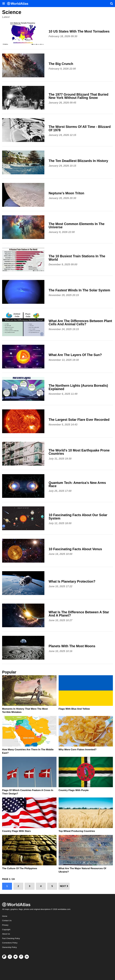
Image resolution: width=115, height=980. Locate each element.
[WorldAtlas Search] (111, 4)
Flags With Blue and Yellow (74, 709)
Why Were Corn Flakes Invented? (78, 750)
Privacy (5, 925)
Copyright (6, 930)
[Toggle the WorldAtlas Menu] (4, 4)
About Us (6, 934)
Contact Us (7, 921)
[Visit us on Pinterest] (21, 957)
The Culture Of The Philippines (20, 868)
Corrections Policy (10, 943)
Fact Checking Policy (11, 938)
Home (5, 916)
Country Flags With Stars (16, 831)
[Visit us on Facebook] (10, 957)
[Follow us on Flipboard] (4, 957)
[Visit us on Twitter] (16, 957)
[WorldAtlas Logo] (19, 4)
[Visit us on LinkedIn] (27, 957)
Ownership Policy (9, 947)
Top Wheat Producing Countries (77, 831)
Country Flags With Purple (74, 790)
